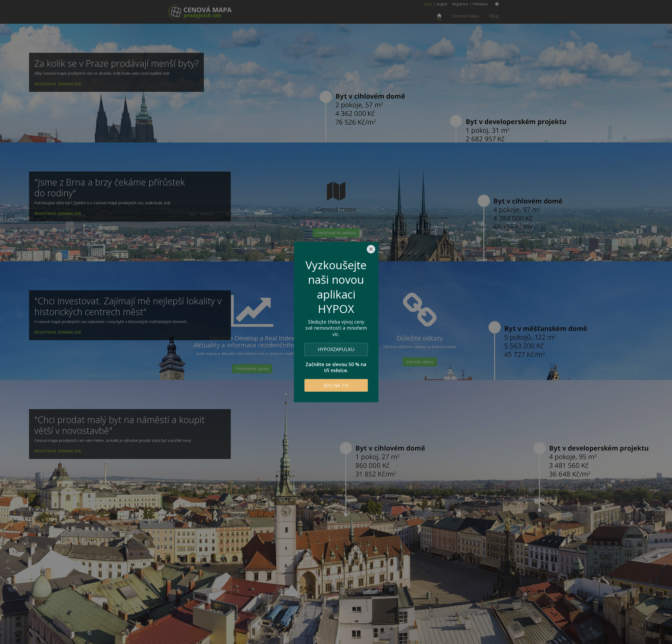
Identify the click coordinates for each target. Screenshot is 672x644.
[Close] (371, 249)
